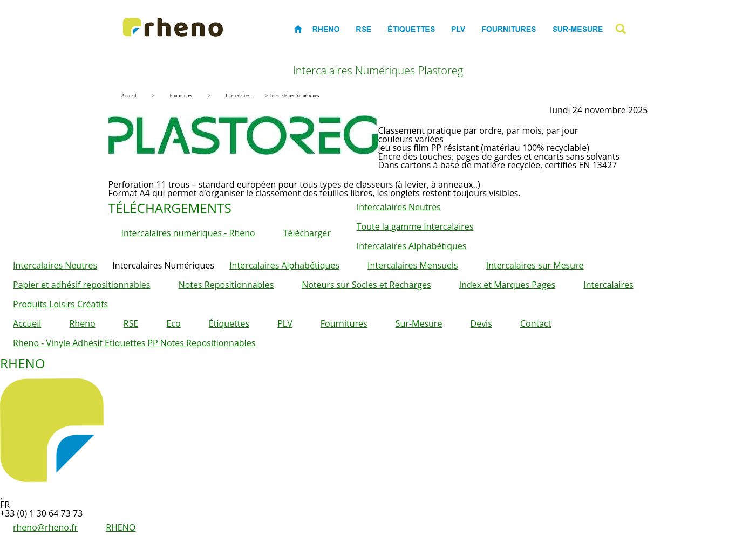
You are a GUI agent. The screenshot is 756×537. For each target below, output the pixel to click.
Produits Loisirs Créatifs (60, 304)
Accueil (27, 323)
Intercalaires (608, 285)
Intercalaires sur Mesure (535, 265)
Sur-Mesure (419, 323)
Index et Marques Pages (507, 285)
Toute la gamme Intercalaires (415, 226)
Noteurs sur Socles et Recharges (366, 285)
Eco (173, 323)
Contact (536, 323)
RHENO (121, 527)
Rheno (82, 323)
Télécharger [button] (307, 233)
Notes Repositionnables (226, 285)
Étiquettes (229, 323)
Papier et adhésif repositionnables (81, 285)
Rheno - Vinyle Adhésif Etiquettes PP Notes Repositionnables (134, 343)
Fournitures (344, 323)
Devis (481, 323)
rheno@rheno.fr (45, 527)
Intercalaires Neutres (399, 207)
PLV (285, 323)
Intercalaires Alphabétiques (412, 246)
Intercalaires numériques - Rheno (188, 233)
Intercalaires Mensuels (413, 265)
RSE (131, 323)
